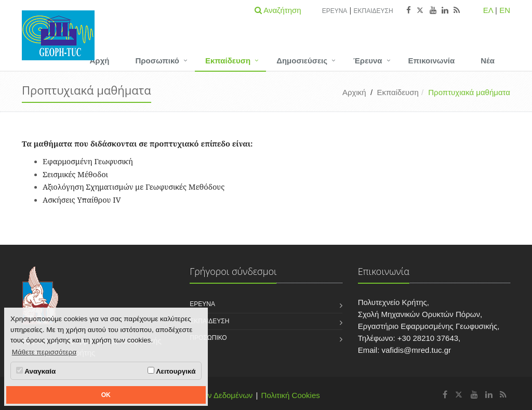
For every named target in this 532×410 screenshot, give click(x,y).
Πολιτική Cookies (291, 395)
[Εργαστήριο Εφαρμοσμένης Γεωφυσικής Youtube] (474, 395)
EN (505, 10)
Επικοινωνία (432, 61)
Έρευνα (335, 11)
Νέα (488, 61)
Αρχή (100, 61)
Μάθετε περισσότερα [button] (44, 352)
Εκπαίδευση (374, 11)
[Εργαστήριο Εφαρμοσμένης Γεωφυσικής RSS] (503, 395)
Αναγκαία (36, 371)
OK (106, 395)
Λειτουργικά (171, 371)
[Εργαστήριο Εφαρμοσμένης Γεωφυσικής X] (459, 395)
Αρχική (354, 92)
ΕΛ (488, 10)
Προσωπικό (157, 61)
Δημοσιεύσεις (302, 61)
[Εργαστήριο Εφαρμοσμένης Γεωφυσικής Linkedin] (489, 395)
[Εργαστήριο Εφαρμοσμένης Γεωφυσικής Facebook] (445, 395)
